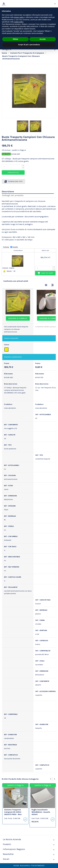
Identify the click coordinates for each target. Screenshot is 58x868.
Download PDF (13, 182)
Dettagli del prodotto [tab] (13, 195)
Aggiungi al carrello (18, 318)
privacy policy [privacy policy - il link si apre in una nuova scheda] (19, 17)
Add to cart (45, 273)
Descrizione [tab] (8, 192)
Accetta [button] (43, 39)
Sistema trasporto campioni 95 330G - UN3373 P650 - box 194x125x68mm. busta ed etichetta (14, 814)
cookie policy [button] (19, 22)
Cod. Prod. (6, 154)
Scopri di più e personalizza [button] (29, 45)
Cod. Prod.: (8, 818)
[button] (55, 4)
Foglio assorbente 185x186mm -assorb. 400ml (41, 812)
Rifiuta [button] (15, 39)
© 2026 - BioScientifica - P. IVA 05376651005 (29, 866)
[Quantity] (12, 167)
